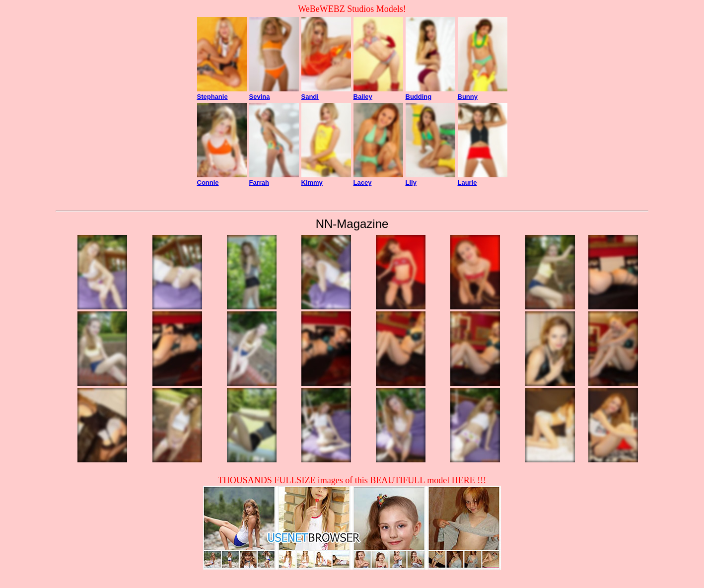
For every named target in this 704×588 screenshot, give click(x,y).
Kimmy (312, 183)
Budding (419, 97)
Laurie (467, 183)
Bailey (363, 97)
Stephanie (212, 97)
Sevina (260, 97)
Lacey (363, 183)
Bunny (468, 97)
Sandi (310, 97)
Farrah (259, 183)
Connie (208, 183)
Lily (411, 183)
